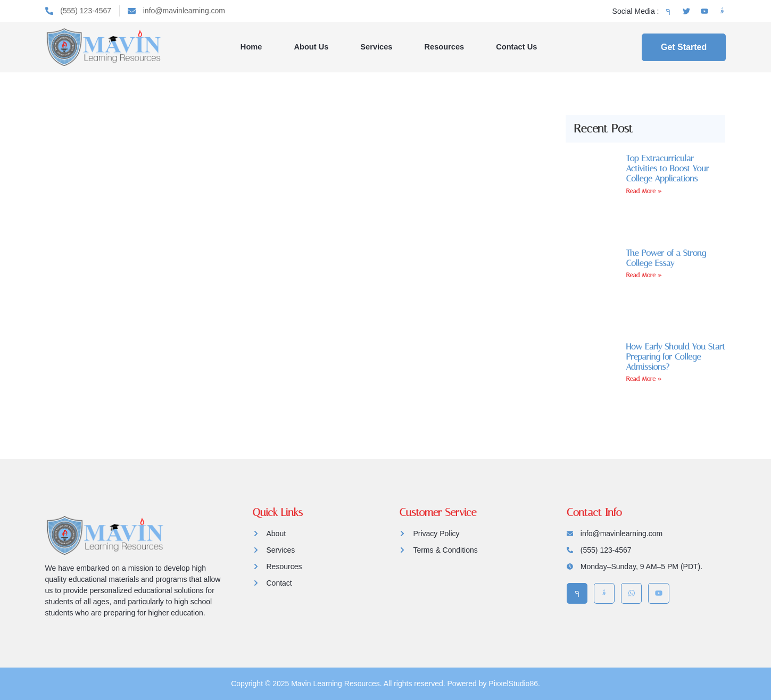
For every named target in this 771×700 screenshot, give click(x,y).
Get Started (684, 47)
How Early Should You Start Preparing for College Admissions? (675, 357)
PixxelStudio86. (514, 684)
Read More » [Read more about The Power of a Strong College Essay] (644, 275)
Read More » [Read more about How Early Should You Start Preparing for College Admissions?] (644, 379)
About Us (312, 47)
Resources (444, 47)
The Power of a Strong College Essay (666, 258)
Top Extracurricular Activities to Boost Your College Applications (667, 168)
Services (377, 47)
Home (253, 47)
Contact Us (516, 47)
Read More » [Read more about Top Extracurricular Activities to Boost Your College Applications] (644, 191)
